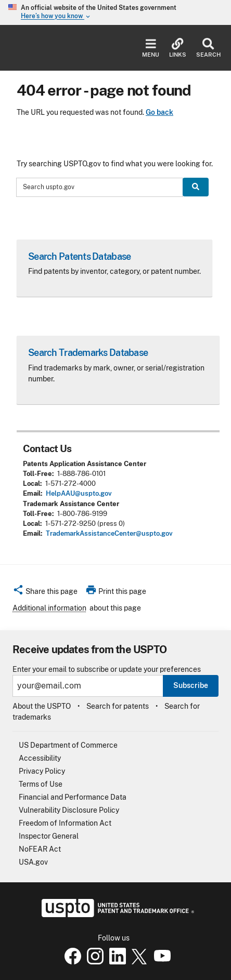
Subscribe (191, 685)
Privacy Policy (42, 771)
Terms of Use (41, 784)
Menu (151, 48)
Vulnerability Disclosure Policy (69, 810)
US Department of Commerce (68, 745)
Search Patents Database (79, 256)
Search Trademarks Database (88, 353)
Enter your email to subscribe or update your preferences (107, 670)
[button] (45, 593)
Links (178, 48)
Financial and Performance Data (73, 797)
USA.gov (33, 862)
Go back (159, 112)
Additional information (49, 608)
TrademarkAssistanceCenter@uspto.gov (109, 533)
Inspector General (49, 836)
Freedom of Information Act (65, 823)
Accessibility (40, 758)
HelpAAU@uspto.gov (79, 493)
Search (208, 48)
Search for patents (118, 706)
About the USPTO (42, 706)
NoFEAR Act (40, 849)
